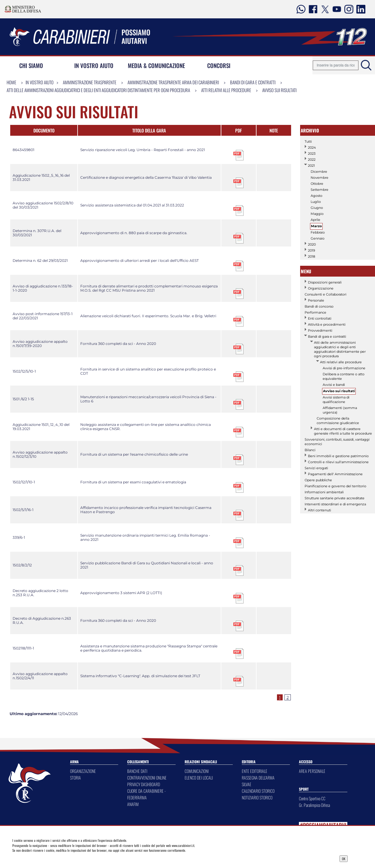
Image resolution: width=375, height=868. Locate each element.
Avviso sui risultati (279, 90)
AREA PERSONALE (312, 771)
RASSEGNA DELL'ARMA (258, 778)
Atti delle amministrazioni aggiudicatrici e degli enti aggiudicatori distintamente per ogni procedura (98, 90)
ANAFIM (133, 804)
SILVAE (247, 784)
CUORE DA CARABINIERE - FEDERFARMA (146, 794)
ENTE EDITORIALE (255, 771)
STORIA (75, 778)
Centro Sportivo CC (312, 798)
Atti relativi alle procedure (226, 90)
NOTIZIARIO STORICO (257, 797)
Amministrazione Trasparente (90, 82)
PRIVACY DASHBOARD (144, 784)
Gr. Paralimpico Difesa (314, 805)
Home (11, 82)
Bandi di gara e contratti (253, 82)
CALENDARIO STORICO (258, 791)
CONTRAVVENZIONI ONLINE (147, 778)
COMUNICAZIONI (197, 771)
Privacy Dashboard (51, 858)
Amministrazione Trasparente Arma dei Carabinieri (173, 82)
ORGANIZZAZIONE (83, 771)
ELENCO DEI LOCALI (199, 778)
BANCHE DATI (137, 771)
